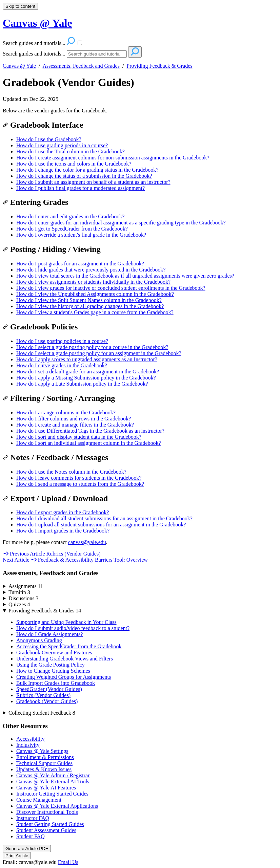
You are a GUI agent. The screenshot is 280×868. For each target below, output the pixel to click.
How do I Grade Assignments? (49, 634)
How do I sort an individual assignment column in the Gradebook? (89, 443)
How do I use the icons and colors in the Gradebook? (74, 164)
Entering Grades (35, 202)
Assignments (26, 586)
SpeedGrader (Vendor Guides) (49, 689)
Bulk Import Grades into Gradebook (56, 683)
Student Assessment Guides (46, 830)
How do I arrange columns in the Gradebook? (66, 413)
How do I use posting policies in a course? (62, 341)
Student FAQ (31, 836)
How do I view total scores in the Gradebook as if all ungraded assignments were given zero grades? (125, 276)
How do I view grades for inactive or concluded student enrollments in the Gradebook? (111, 288)
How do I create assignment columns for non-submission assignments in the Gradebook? (113, 158)
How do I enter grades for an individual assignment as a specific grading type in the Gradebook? (121, 223)
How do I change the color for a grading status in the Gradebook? (87, 170)
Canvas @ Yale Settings (42, 751)
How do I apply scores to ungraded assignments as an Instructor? (87, 359)
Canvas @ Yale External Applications (57, 806)
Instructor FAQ (33, 818)
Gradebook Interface (43, 125)
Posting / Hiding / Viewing (52, 249)
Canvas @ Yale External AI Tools (53, 782)
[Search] (97, 54)
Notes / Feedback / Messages (55, 457)
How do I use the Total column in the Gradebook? (71, 151)
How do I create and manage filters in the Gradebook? (75, 425)
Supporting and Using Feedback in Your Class (66, 622)
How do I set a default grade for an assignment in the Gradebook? (88, 372)
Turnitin (19, 592)
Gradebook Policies (40, 327)
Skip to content (20, 6)
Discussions (23, 598)
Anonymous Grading (39, 640)
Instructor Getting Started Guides (52, 794)
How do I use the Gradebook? (49, 139)
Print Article (17, 856)
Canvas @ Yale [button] (37, 23)
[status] (140, 111)
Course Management (39, 800)
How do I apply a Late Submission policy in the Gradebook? (82, 384)
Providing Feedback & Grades (159, 66)
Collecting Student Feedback (42, 713)
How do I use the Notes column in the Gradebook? (71, 472)
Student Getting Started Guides (50, 824)
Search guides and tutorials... (34, 54)
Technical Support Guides (44, 763)
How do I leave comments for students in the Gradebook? (79, 478)
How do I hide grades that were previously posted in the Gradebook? (91, 270)
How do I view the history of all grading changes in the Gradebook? (90, 306)
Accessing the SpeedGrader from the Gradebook (69, 646)
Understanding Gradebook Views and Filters (65, 659)
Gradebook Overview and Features (54, 653)
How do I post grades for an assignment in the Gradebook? (80, 264)
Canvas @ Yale (19, 66)
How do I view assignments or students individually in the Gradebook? (93, 282)
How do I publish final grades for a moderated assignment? (81, 188)
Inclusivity (28, 745)
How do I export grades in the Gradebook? (63, 512)
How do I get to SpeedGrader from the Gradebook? (72, 229)
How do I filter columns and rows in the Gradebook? (74, 419)
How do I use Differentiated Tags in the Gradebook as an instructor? (90, 431)
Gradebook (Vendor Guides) (68, 82)
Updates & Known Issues (44, 769)
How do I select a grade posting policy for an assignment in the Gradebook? (99, 353)
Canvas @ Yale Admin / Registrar (53, 775)
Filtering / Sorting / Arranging (59, 398)
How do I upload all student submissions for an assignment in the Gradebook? (101, 525)
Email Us (68, 862)
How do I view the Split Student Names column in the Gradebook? (89, 300)
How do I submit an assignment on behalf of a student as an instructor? (93, 182)
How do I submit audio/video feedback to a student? (73, 628)
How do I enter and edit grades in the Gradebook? (70, 216)
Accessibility (31, 739)
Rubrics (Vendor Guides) (43, 695)
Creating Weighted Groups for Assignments (64, 677)
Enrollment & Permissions (45, 757)
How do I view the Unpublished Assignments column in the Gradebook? (95, 294)
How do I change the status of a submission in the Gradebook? (84, 176)
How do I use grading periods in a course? (62, 145)
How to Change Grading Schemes (53, 671)
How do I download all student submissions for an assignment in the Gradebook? (104, 518)
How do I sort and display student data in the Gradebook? (79, 437)
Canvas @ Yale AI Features (46, 788)
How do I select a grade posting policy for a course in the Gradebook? (92, 347)
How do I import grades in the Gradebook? (63, 531)
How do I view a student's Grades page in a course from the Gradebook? (95, 312)
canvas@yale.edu (87, 542)
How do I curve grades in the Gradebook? (62, 365)
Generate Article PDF (27, 849)
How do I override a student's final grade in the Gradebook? (81, 235)
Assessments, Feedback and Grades (81, 66)
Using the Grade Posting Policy (51, 665)
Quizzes (19, 604)
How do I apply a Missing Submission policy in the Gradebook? (86, 378)
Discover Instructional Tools (47, 812)
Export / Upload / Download (55, 498)
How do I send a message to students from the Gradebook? (80, 484)
